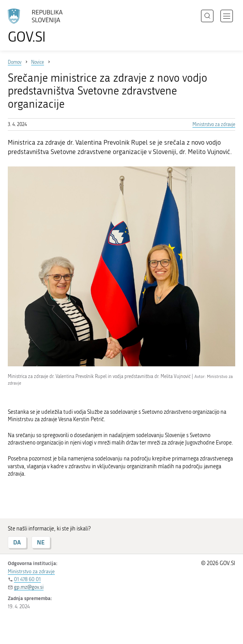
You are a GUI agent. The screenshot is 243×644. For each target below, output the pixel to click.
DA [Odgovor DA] (17, 542)
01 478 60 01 (27, 579)
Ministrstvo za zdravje (214, 124)
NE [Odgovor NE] (41, 542)
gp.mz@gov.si (29, 587)
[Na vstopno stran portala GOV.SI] (39, 26)
